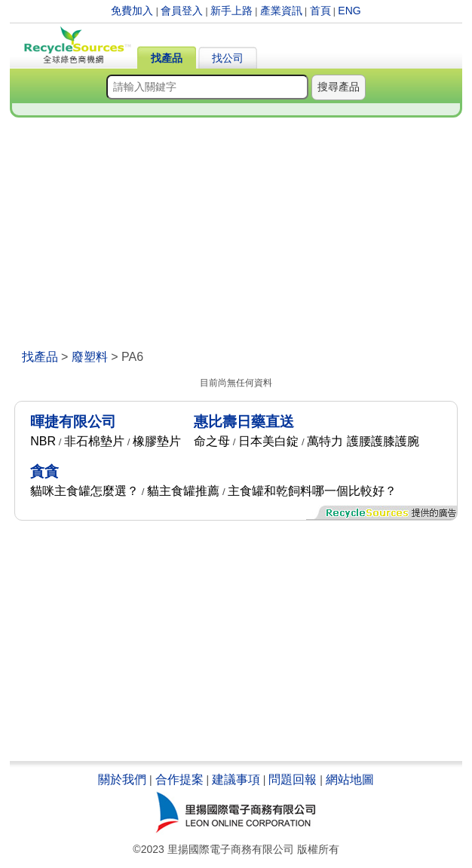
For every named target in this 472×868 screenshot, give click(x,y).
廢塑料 (90, 357)
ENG (349, 11)
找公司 (228, 58)
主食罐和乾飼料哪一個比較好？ (312, 491)
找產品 (167, 58)
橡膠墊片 (157, 441)
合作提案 (179, 779)
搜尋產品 (339, 87)
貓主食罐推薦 (183, 491)
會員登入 (182, 11)
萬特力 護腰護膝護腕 (363, 441)
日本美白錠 (268, 441)
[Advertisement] (236, 237)
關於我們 (122, 779)
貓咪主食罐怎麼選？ (84, 491)
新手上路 (231, 11)
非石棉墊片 (94, 441)
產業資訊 (281, 11)
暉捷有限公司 (73, 422)
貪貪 (44, 471)
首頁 (320, 11)
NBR (43, 441)
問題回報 (293, 779)
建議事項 (236, 779)
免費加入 (132, 11)
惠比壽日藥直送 (244, 422)
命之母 (212, 441)
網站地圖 (350, 779)
